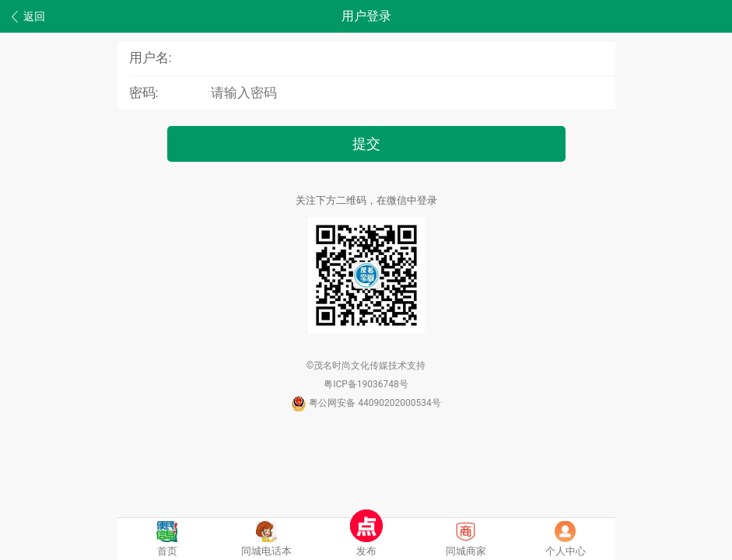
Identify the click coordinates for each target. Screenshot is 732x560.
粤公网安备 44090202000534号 (366, 403)
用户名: (151, 58)
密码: (144, 93)
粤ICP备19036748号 (366, 384)
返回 (28, 17)
